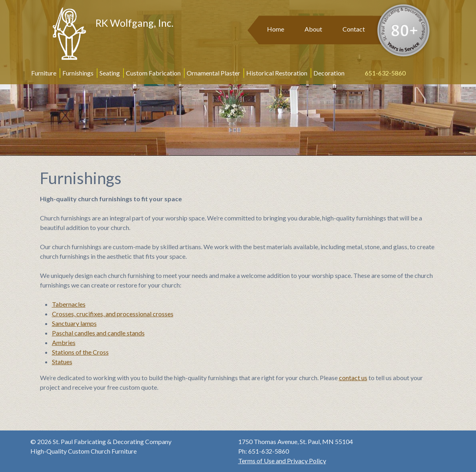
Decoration (329, 73)
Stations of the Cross (80, 352)
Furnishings (78, 73)
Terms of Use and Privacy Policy (282, 461)
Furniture (44, 73)
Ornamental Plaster (213, 73)
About (313, 29)
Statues (62, 362)
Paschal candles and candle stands (98, 333)
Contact (354, 29)
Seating (110, 73)
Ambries (64, 342)
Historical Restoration (277, 73)
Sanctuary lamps (74, 323)
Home (276, 29)
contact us (353, 378)
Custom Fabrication (153, 73)
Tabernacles (69, 304)
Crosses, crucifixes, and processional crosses (113, 314)
